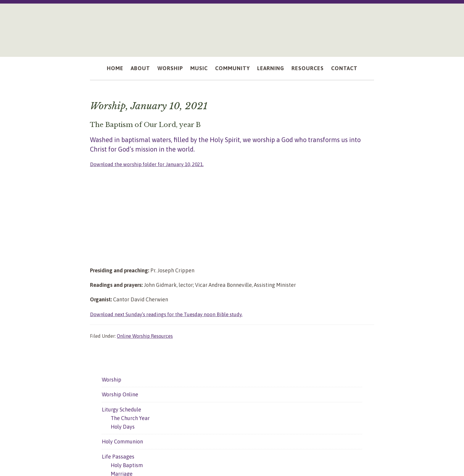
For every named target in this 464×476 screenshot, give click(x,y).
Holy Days (123, 426)
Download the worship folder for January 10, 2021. (149, 164)
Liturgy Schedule (121, 409)
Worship (112, 379)
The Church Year (130, 418)
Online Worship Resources (145, 336)
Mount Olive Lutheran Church (232, 27)
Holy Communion (122, 442)
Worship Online (120, 394)
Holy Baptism (127, 465)
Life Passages (118, 456)
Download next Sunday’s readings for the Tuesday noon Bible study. (170, 314)
